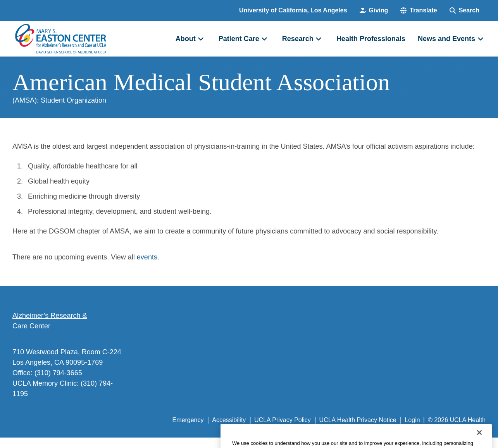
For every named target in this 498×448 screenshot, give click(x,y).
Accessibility (229, 420)
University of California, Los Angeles (293, 10)
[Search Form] (464, 10)
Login (412, 420)
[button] (419, 10)
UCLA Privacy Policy (283, 420)
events (147, 257)
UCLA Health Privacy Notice (358, 420)
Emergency (188, 420)
